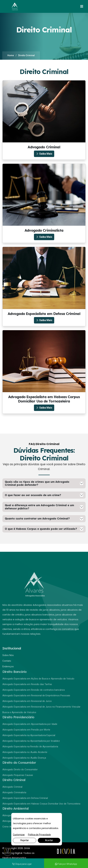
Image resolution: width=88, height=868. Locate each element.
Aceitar (49, 840)
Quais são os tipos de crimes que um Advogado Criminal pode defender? (37, 483)
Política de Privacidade (39, 835)
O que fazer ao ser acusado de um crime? (33, 495)
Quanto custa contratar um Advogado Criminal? (37, 519)
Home (11, 55)
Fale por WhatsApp (66, 864)
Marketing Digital (12, 853)
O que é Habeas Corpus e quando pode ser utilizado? (41, 529)
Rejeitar (25, 840)
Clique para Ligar (22, 864)
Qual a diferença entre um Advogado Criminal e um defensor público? (39, 507)
